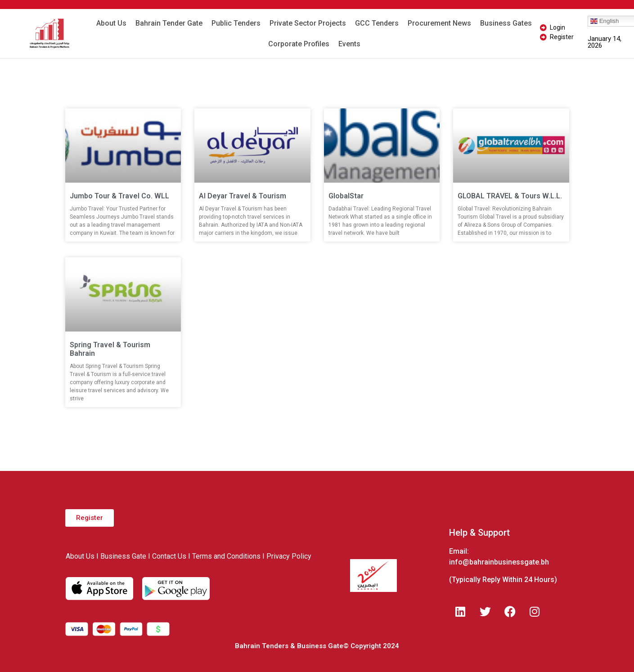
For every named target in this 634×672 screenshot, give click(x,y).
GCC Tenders (377, 23)
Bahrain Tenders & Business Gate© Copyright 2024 (317, 646)
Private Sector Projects (308, 23)
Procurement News (439, 23)
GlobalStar (346, 196)
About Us (111, 23)
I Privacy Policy (287, 556)
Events (349, 44)
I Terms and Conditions (224, 556)
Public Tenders (236, 23)
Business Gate (123, 556)
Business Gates (506, 23)
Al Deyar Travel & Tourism (243, 196)
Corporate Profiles (299, 44)
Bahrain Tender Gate (169, 23)
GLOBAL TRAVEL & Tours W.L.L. (510, 196)
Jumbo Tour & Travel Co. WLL (119, 196)
